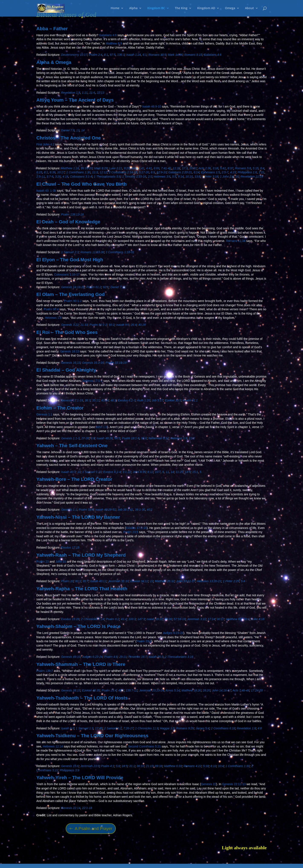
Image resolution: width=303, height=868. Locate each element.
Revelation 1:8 (71, 93)
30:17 (221, 619)
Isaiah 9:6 (123, 325)
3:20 (58, 177)
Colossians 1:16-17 (67, 274)
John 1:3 (101, 427)
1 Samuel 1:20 (92, 472)
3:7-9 (50, 177)
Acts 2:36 (204, 168)
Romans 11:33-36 (92, 252)
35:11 (96, 400)
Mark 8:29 (101, 168)
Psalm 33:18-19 (116, 363)
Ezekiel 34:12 (139, 581)
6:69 (156, 168)
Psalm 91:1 (190, 400)
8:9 (153, 172)
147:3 (141, 619)
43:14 (105, 400)
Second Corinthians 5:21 (144, 746)
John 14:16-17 (221, 690)
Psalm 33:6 (86, 510)
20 (237, 177)
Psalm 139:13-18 (72, 214)
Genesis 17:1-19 (72, 400)
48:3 (113, 400)
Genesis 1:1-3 (70, 438)
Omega (230, 9)
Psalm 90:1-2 (73, 301)
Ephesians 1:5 (211, 172)
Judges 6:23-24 (173, 633)
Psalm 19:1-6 (130, 438)
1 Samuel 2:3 (70, 252)
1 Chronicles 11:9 (147, 728)
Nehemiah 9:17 (159, 438)
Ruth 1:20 (144, 400)
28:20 (207, 690)
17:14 (211, 619)
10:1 (247, 619)
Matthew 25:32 (165, 581)
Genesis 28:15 (71, 690)
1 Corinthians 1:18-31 (120, 252)
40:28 (142, 325)
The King (181, 9)
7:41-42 (166, 168)
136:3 (121, 55)
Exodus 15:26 (70, 619)
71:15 (149, 766)
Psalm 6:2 (113, 619)
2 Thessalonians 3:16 (179, 657)
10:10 (189, 177)
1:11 (85, 93)
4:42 (149, 168)
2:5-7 (225, 172)
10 (79, 472)
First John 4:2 (46, 144)
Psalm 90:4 (51, 309)
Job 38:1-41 (125, 510)
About (249, 9)
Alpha (133, 9)
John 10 (61, 562)
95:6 (144, 438)
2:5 (150, 177)
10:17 (61, 172)
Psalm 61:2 (94, 287)
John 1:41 (138, 168)
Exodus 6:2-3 (127, 400)
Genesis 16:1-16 (93, 363)
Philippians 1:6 (247, 172)
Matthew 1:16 (70, 168)
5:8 (118, 766)
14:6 (188, 472)
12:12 (103, 172)
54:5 (117, 438)
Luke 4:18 (258, 619)
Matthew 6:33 (173, 766)
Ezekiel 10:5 (173, 400)
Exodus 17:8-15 (136, 528)
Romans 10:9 (157, 55)
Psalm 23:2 (144, 641)
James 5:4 (202, 728)
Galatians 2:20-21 (180, 172)
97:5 (112, 55)
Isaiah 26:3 (156, 657)
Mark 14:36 (175, 55)
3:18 (215, 168)
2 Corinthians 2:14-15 (123, 172)
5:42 (223, 168)
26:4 (134, 325)
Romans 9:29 (185, 728)
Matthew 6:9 (114, 43)
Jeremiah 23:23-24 (151, 690)
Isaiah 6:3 (67, 728)
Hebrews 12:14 (53, 746)
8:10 (213, 766)
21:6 (92, 93)
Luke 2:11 (116, 168)
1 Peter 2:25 (231, 581)
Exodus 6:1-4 (112, 472)
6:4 (262, 168)
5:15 (256, 168)
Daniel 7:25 (118, 287)
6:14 (196, 172)
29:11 (123, 657)
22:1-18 (87, 808)
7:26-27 (128, 728)
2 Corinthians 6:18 (223, 728)
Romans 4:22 (192, 766)
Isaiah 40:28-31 (106, 510)
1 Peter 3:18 (210, 177)
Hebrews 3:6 (162, 177)
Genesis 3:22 (70, 325)
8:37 (230, 168)
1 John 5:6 (227, 177)
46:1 (121, 690)
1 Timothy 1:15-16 (134, 177)
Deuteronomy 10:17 (74, 55)
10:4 (221, 766)
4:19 (65, 177)
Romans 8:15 (193, 55)
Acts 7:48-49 (241, 690)
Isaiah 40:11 (98, 581)
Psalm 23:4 (109, 690)
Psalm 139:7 (45, 671)
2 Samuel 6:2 (113, 728)
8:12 (150, 472)
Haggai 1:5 (167, 728)
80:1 (78, 581)
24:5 (125, 766)
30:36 (168, 619)
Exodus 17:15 (70, 548)
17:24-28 (257, 690)
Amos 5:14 (173, 690)
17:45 (99, 728)
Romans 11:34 (236, 241)
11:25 (179, 472)
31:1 (132, 766)
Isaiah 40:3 (68, 472)
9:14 (181, 177)
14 (83, 130)
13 (78, 130)
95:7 (86, 581)
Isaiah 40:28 (104, 438)
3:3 (93, 438)
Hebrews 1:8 (53, 318)
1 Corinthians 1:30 (78, 172)
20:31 (193, 168)
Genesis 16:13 (70, 351)
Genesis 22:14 (71, 808)
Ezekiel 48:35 (91, 690)
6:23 (39, 172)
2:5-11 (41, 177)
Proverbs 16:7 (138, 657)
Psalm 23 (43, 562)
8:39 (53, 172)
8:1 (106, 55)
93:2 (112, 325)
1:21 (262, 172)
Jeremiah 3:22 (196, 619)
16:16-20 (86, 168)
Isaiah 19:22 (155, 619)
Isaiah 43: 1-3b (46, 191)
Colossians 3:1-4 (81, 177)
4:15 (233, 172)
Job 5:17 (157, 400)
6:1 (145, 55)
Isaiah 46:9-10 (152, 106)
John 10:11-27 (186, 581)
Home (115, 9)
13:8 (197, 177)
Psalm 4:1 (107, 766)
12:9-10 (162, 172)
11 (167, 472)
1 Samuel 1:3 (85, 728)
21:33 (84, 325)
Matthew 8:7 (234, 619)
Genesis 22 (209, 784)
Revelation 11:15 (252, 177)
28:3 (88, 400)
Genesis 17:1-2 (92, 381)
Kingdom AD (206, 9)
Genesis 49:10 (71, 657)
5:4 (243, 581)
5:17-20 (144, 172)
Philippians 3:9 (69, 770)
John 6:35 (139, 472)
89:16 (159, 766)
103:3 (132, 619)
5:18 (206, 766)
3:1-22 (127, 472)
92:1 (106, 287)
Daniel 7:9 (68, 130)
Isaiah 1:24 (134, 55)
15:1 (195, 472)
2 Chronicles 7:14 (93, 619)
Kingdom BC (156, 9)
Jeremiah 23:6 (90, 766)
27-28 (85, 438)
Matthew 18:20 (191, 690)
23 (152, 581)
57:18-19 (179, 619)
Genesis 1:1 (44, 414)
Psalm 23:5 (131, 532)
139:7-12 (131, 690)
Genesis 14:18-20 (73, 287)
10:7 (158, 472)
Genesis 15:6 (70, 766)
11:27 (176, 168)
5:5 (174, 177)
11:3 (95, 172)
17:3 (185, 168)
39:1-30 (140, 510)
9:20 (127, 168)
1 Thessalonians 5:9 (107, 177)
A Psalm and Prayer (94, 829)
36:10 (140, 766)
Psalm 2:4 (96, 55)
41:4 (124, 619)
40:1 (150, 510)
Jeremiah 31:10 (118, 581)
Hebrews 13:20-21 (209, 581)
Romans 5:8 (243, 168)
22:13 (101, 93)
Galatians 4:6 (108, 35)
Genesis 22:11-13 (234, 784)
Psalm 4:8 (111, 657)
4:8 (260, 728)
